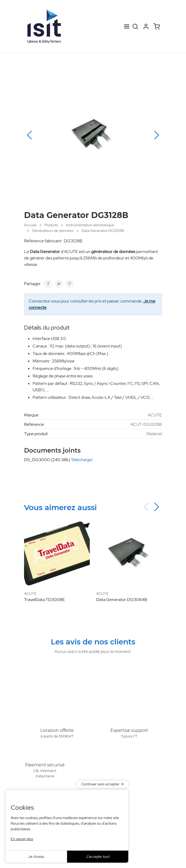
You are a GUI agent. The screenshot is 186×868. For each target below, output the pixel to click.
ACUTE (155, 415)
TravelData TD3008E (44, 600)
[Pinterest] (69, 284)
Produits (51, 225)
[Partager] (48, 284)
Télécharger (82, 460)
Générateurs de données (53, 231)
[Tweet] (59, 284)
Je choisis (36, 856)
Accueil (30, 225)
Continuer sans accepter (100, 784)
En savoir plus (22, 839)
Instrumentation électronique (90, 225)
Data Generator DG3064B (122, 600)
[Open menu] (127, 27)
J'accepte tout (98, 856)
